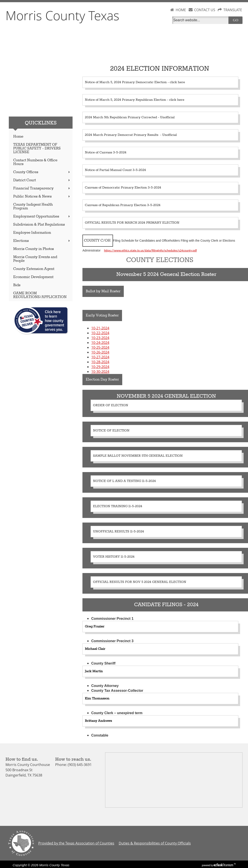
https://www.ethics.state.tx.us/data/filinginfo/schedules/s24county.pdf (150, 250)
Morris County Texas (62, 15)
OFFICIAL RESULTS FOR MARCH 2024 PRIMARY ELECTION (132, 223)
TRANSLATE (233, 10)
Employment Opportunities (42, 217)
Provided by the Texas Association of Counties (76, 843)
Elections (42, 241)
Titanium (224, 865)
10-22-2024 (100, 333)
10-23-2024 (100, 338)
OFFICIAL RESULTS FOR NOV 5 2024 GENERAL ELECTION (140, 582)
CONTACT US (205, 10)
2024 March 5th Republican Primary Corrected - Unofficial (130, 117)
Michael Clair (95, 649)
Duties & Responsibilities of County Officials (155, 843)
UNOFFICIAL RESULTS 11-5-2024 (119, 532)
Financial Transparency (42, 188)
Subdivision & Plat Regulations (39, 225)
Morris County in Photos (34, 249)
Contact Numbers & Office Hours (35, 162)
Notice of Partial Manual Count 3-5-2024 (115, 170)
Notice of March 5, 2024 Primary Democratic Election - (127, 82)
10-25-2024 (100, 347)
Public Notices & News (42, 197)
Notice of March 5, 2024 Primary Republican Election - (127, 100)
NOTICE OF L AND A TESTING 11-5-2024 (124, 481)
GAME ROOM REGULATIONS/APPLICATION (40, 295)
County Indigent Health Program (33, 207)
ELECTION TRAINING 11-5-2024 (118, 506)
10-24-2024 (100, 343)
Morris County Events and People (35, 259)
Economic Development (33, 277)
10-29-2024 (100, 367)
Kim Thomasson (97, 699)
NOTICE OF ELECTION (111, 431)
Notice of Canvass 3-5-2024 (106, 153)
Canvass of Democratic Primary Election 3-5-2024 (123, 188)
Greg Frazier (95, 627)
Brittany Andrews (98, 721)
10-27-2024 (100, 357)
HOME (181, 10)
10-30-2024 (100, 372)
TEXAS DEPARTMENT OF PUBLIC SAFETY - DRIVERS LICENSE (37, 148)
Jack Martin (94, 671)
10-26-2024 (100, 352)
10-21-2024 (100, 328)
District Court (42, 180)
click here (177, 82)
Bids (17, 285)
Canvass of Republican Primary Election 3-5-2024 (123, 205)
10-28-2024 (100, 362)
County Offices (42, 172)
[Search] (201, 20)
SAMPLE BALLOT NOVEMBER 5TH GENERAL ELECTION (138, 456)
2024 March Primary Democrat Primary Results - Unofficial (131, 135)
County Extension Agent (34, 269)
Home (18, 137)
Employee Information (32, 233)
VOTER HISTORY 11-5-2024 (114, 557)
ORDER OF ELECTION (111, 405)
